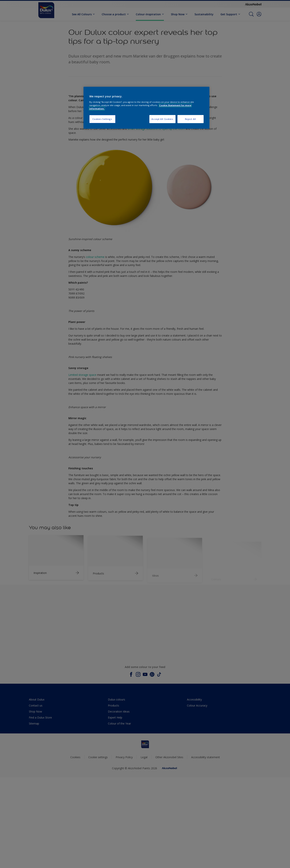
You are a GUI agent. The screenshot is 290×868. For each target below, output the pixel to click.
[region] (146, 108)
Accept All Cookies (162, 119)
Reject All (191, 119)
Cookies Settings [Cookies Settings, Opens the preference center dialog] (102, 119)
